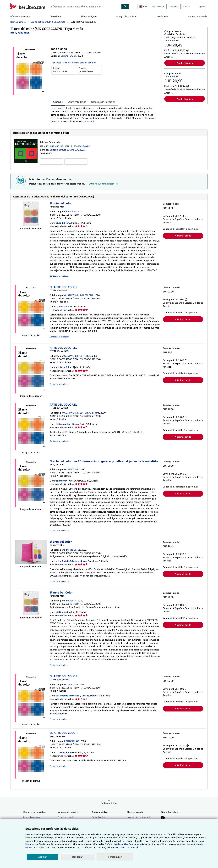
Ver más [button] (90, 121)
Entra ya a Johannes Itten (104, 184)
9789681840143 (82, 146)
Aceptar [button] (42, 857)
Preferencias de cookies (116, 844)
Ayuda (202, 6)
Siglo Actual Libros (68, 424)
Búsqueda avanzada (20, 16)
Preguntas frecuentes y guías (139, 817)
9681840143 (57, 146)
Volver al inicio (109, 803)
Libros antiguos (89, 16)
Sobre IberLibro (99, 817)
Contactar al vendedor (59, 276)
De (64, 70)
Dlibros (62, 612)
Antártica (64, 306)
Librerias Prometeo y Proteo (74, 696)
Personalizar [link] (115, 857)
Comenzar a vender (198, 16)
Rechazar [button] (77, 857)
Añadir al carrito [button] (185, 63)
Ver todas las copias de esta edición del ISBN (74, 63)
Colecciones (56, 16)
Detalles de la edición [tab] (103, 102)
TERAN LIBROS (66, 752)
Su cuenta (174, 6)
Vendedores (163, 16)
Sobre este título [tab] (77, 102)
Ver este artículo (171, 40)
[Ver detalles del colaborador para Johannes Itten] (20, 33)
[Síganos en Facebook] (163, 818)
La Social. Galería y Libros (72, 561)
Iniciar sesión (158, 6)
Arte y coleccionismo (127, 16)
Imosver (63, 481)
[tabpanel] (105, 115)
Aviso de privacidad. (131, 847)
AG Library (64, 223)
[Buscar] (125, 6)
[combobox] (85, 6)
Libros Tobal (65, 367)
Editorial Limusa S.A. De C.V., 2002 (67, 150)
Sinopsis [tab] (58, 102)
